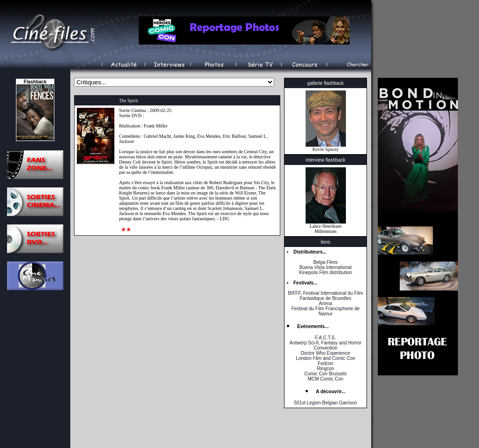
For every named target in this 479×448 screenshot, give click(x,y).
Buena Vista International (326, 267)
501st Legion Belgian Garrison (326, 403)
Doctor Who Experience (326, 353)
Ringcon (326, 369)
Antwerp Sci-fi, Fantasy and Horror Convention (326, 345)
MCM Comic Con (325, 379)
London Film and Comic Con (326, 358)
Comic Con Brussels (326, 374)
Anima (325, 303)
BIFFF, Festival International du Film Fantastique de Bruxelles (325, 296)
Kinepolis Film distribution (326, 273)
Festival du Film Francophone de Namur (326, 311)
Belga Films (325, 262)
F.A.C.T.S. (325, 338)
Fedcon (326, 363)
